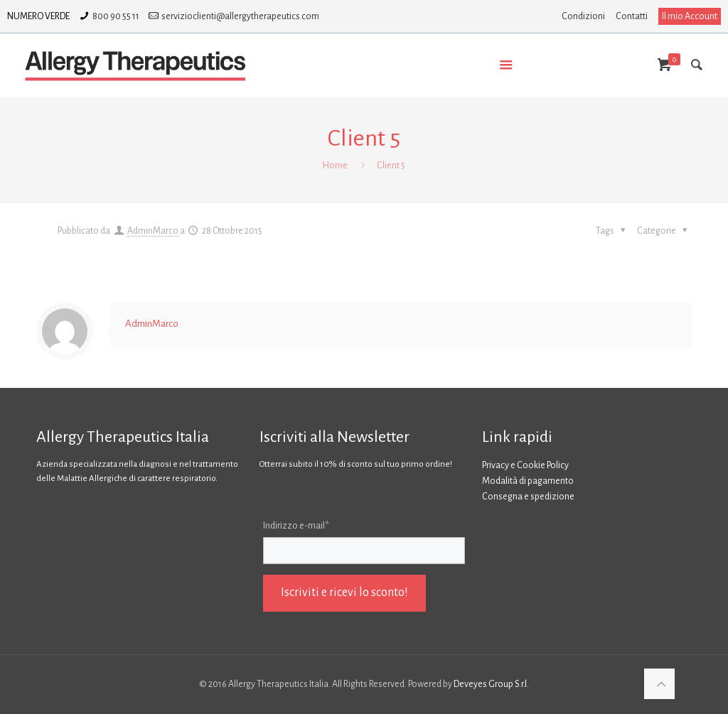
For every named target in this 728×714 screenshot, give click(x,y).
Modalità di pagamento (528, 481)
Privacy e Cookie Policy (525, 465)
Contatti (632, 16)
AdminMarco (153, 231)
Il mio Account (690, 16)
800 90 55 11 (116, 16)
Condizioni (583, 16)
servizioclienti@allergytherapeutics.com (240, 16)
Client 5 (391, 166)
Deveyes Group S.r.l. (491, 684)
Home (335, 166)
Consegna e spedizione (528, 497)
